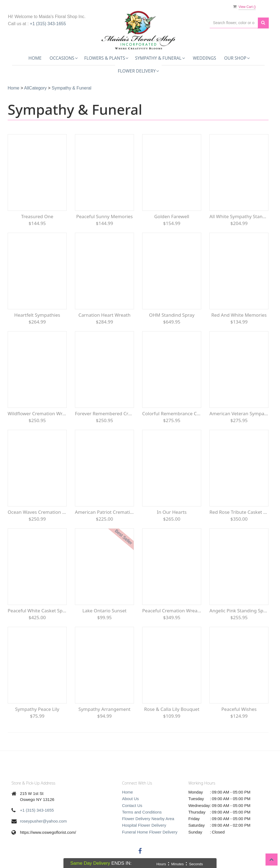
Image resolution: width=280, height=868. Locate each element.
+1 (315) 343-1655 (48, 24)
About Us (130, 799)
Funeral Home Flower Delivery (150, 832)
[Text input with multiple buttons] (234, 23)
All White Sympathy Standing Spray (239, 216)
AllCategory (35, 88)
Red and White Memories (239, 315)
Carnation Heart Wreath (104, 315)
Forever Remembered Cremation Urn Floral (104, 413)
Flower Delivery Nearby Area (148, 819)
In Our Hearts (172, 512)
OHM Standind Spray (172, 315)
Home (35, 58)
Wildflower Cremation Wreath (37, 413)
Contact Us (132, 805)
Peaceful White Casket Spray (37, 611)
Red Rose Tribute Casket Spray (239, 512)
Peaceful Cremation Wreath (172, 611)
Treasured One (37, 216)
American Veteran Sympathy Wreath (239, 413)
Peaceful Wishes (239, 709)
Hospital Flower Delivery (144, 825)
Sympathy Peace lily (37, 709)
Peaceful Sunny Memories (105, 216)
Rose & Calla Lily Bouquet (172, 709)
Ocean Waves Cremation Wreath (37, 512)
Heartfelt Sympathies (37, 315)
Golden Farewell (172, 216)
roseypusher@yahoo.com (43, 821)
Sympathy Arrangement (104, 709)
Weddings (204, 58)
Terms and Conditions (142, 812)
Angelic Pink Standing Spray (239, 611)
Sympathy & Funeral (72, 88)
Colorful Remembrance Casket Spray (172, 413)
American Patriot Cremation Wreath (104, 512)
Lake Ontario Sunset (104, 611)
